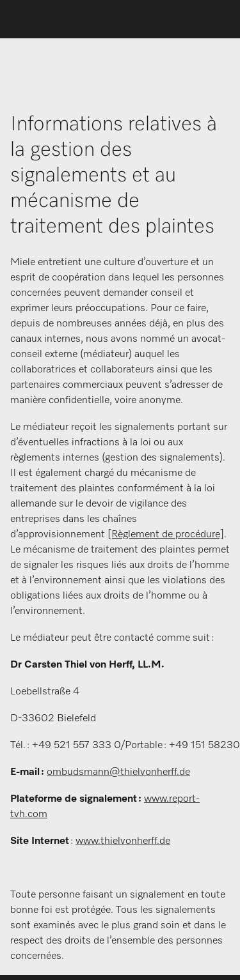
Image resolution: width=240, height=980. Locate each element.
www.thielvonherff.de (123, 841)
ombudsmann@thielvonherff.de (118, 772)
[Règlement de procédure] (166, 535)
